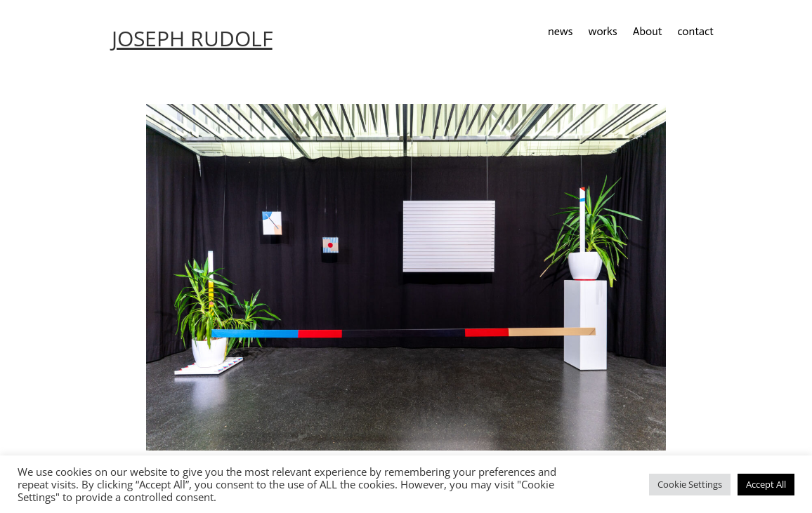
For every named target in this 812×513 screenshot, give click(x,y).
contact (695, 32)
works (602, 32)
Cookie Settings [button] (690, 484)
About (648, 32)
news (561, 32)
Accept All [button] (766, 484)
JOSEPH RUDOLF (192, 38)
